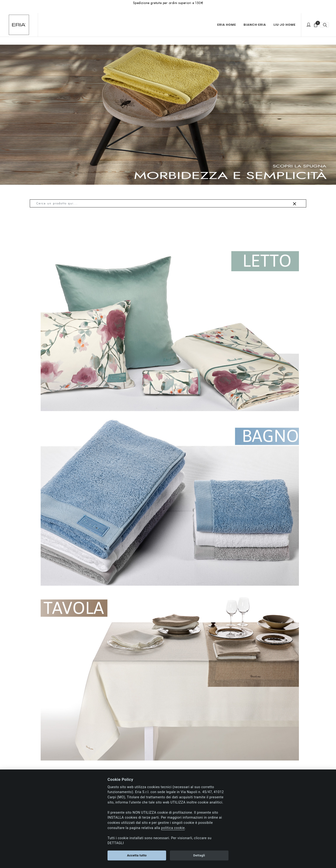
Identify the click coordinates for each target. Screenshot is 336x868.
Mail (213, 685)
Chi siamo (41, 757)
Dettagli (199, 855)
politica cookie (173, 828)
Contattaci (78, 691)
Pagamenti (179, 757)
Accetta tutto (137, 855)
